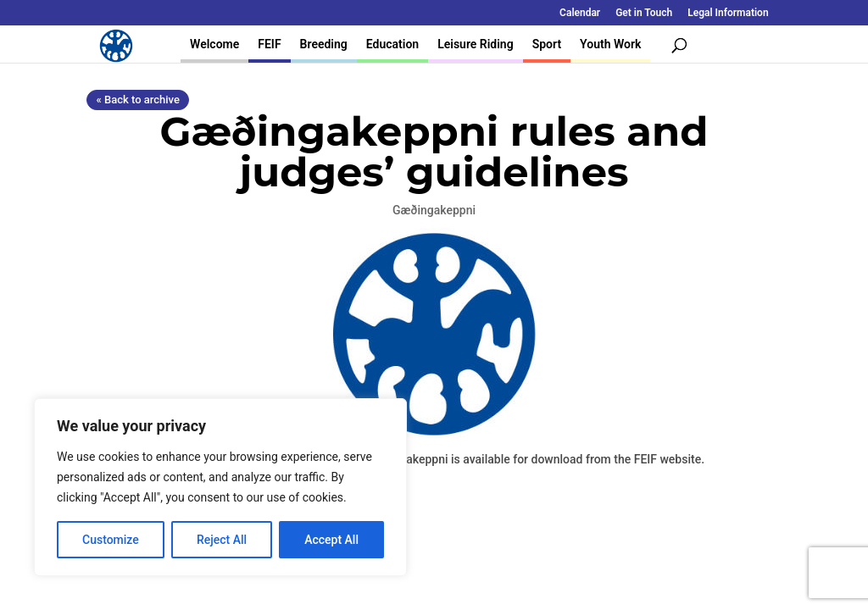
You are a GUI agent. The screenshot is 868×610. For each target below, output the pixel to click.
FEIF (269, 44)
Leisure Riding (476, 44)
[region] (220, 487)
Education (392, 44)
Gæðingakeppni (434, 210)
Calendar (580, 13)
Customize (111, 540)
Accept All (331, 540)
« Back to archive (137, 100)
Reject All (222, 540)
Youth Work (610, 44)
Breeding (324, 44)
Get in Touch (644, 13)
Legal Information (728, 13)
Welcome (214, 44)
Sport (547, 44)
